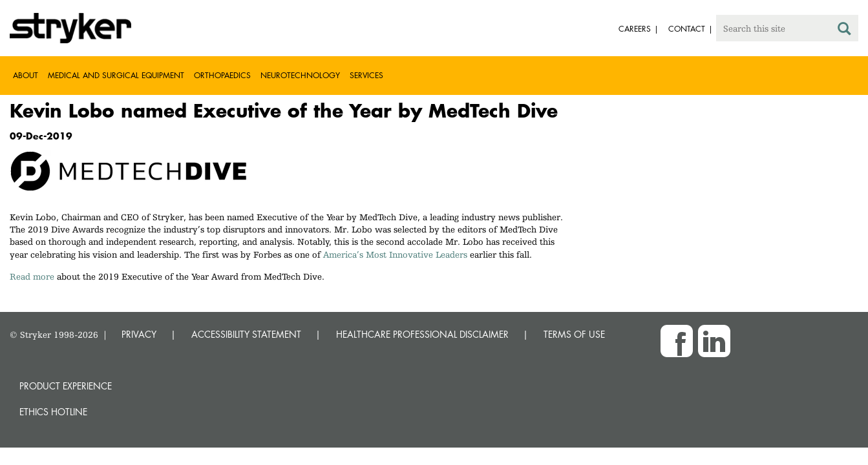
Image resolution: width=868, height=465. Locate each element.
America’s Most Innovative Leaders (395, 254)
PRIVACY (139, 334)
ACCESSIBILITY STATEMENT (246, 334)
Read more (32, 276)
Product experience (66, 386)
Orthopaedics (222, 75)
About (26, 75)
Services (366, 75)
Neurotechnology (300, 75)
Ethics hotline (53, 412)
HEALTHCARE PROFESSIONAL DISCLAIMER (422, 334)
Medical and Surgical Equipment (116, 75)
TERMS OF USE (574, 334)
